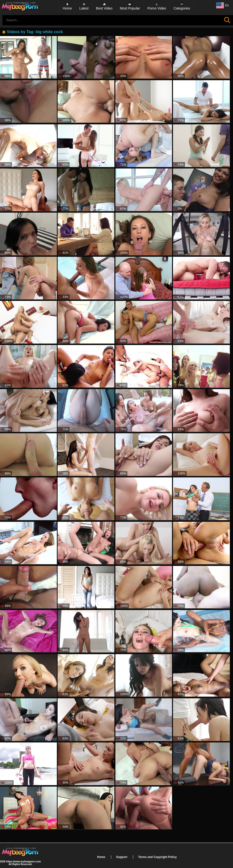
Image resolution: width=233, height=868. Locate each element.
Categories (182, 8)
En (223, 6)
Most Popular (130, 8)
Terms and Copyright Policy (157, 857)
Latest (84, 8)
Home (67, 8)
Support (122, 857)
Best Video (104, 8)
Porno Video (157, 8)
